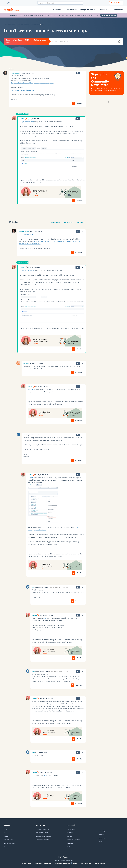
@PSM (32, 478)
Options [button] (11, 69)
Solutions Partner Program (43, 836)
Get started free (116, 3)
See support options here (109, 15)
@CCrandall (32, 390)
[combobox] (60, 3)
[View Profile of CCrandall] (26, 364)
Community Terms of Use (43, 863)
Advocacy (102, 838)
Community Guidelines (62, 863)
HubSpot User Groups (42, 833)
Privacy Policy (27, 863)
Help (5, 833)
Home (5, 829)
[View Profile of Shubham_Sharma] (24, 232)
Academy (6, 836)
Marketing (70, 833)
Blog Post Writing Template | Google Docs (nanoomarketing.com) (32, 83)
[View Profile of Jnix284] (22, 119)
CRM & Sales (71, 829)
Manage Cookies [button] (99, 863)
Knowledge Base (8, 840)
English (7, 3)
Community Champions (42, 829)
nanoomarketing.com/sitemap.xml (22, 90)
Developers (71, 843)
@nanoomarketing (28, 122)
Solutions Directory (9, 843)
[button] (83, 73)
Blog (5, 847)
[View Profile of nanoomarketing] (16, 73)
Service (70, 836)
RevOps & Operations (74, 840)
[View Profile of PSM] (25, 435)
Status (75, 863)
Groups (102, 834)
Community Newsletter (42, 840)
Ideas (101, 842)
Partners (70, 847)
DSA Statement (86, 863)
